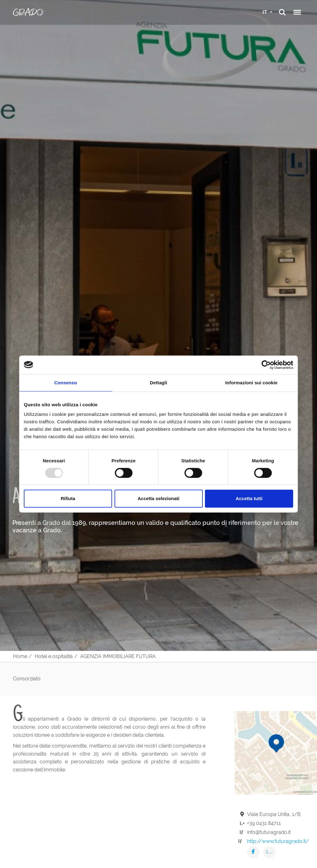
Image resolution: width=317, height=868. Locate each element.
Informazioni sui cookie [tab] (252, 383)
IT (265, 12)
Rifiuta (68, 498)
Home (20, 656)
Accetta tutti (249, 498)
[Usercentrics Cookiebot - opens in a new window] (266, 365)
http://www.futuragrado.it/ (278, 841)
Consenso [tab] (65, 383)
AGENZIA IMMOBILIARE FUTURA (118, 656)
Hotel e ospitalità (54, 656)
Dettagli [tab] (158, 383)
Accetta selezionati (158, 498)
